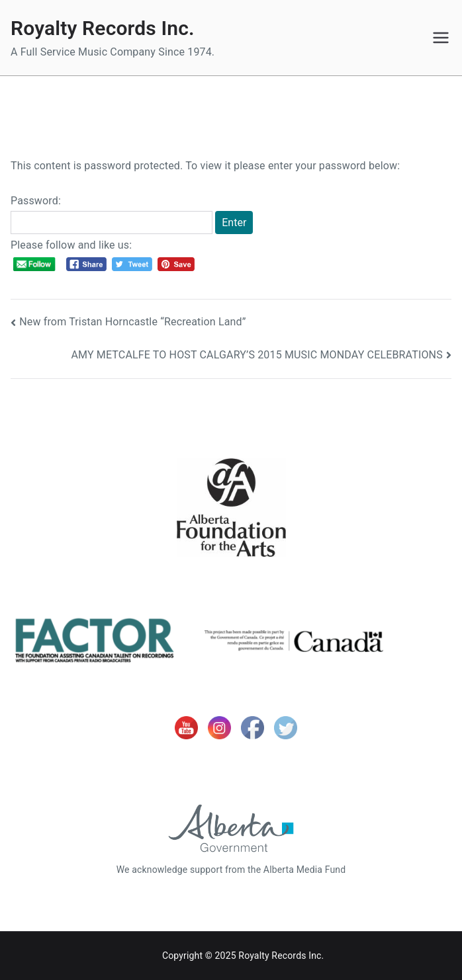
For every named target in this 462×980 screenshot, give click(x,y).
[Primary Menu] (441, 38)
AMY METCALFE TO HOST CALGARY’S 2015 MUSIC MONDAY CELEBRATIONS (256, 355)
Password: (112, 214)
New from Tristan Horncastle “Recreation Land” (133, 322)
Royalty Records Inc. (103, 28)
